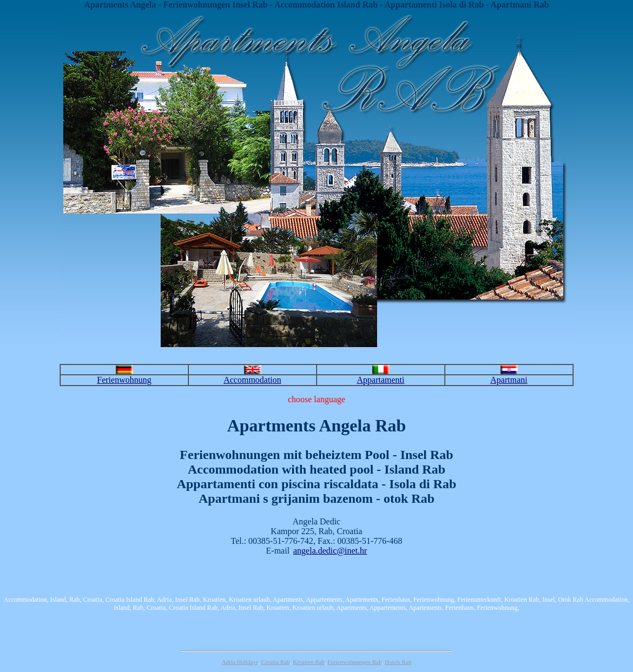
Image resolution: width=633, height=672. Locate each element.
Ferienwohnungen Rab (355, 662)
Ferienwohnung (124, 380)
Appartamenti (381, 380)
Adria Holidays (240, 662)
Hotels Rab (398, 662)
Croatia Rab (276, 662)
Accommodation (252, 380)
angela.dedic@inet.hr (330, 551)
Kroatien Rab (309, 662)
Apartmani (509, 380)
